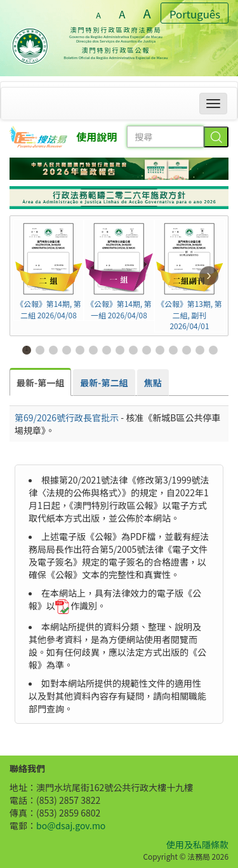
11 (160, 349)
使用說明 (97, 137)
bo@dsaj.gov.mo (71, 825)
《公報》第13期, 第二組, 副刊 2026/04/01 (189, 276)
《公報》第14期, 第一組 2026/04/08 (119, 270)
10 (147, 349)
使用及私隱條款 (197, 844)
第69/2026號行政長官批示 (67, 417)
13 (187, 349)
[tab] (40, 382)
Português (195, 14)
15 (214, 349)
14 (200, 349)
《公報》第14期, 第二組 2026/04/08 (49, 270)
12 (174, 349)
